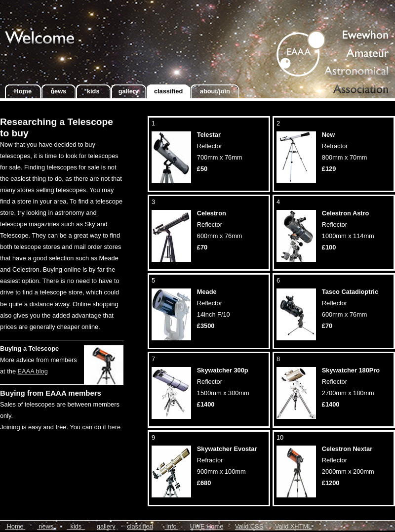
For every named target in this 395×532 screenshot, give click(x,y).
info (171, 526)
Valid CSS (249, 526)
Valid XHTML (293, 526)
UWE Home (207, 526)
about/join (215, 91)
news (59, 91)
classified (168, 91)
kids (93, 91)
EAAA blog (33, 371)
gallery (129, 91)
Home (23, 91)
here (114, 427)
